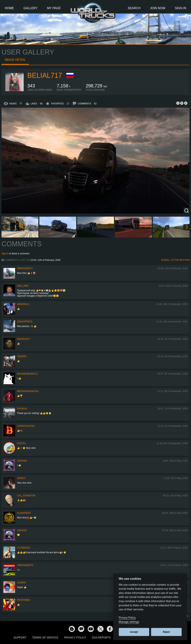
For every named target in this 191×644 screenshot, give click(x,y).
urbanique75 (25, 565)
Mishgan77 (24, 339)
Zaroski (22, 461)
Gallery (31, 8)
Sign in (5, 254)
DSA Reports (101, 637)
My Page (54, 8)
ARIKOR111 (23, 304)
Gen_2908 (23, 286)
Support (20, 637)
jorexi (21, 478)
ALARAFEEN (24, 513)
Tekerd (22, 356)
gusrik (21, 583)
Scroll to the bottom (175, 260)
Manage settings (129, 622)
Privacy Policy (75, 637)
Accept (134, 632)
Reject (166, 632)
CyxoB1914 (24, 548)
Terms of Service (45, 637)
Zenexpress (25, 322)
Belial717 (45, 75)
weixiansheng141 (28, 391)
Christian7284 (26, 426)
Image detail (15, 60)
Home (9, 8)
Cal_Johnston (26, 496)
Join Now (158, 8)
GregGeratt (25, 268)
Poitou (21, 443)
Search (134, 8)
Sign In (180, 8)
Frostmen (23, 600)
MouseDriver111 (27, 374)
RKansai (22, 409)
